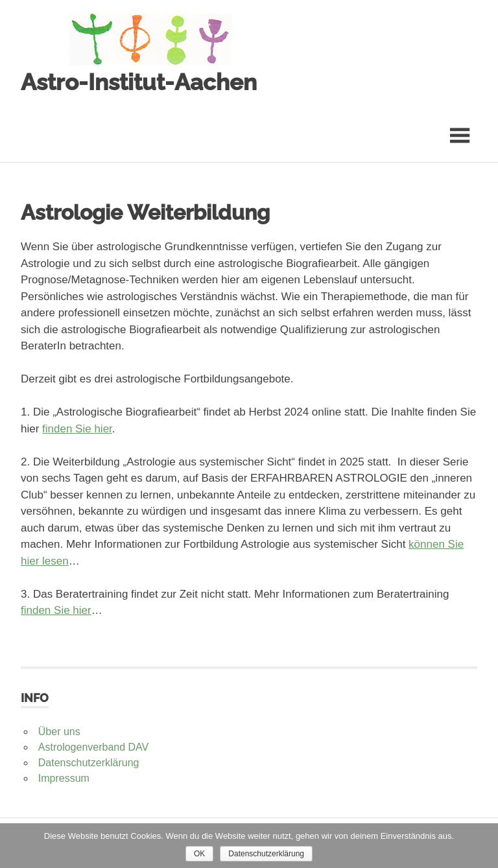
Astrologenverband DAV (93, 747)
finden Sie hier (77, 429)
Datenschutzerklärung (89, 763)
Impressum (64, 778)
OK (199, 854)
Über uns (59, 732)
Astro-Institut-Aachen (139, 82)
